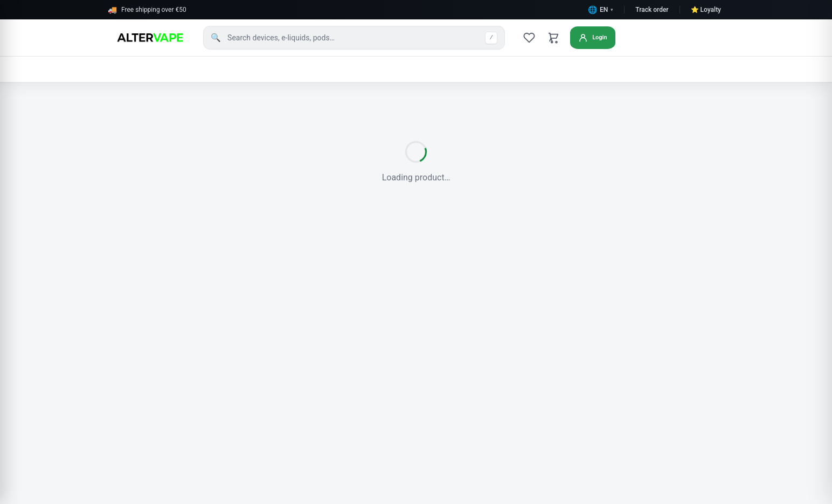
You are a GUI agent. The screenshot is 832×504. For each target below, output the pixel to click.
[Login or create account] (596, 38)
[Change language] (601, 10)
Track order (652, 10)
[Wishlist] (529, 38)
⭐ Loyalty (706, 10)
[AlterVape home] (149, 38)
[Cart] (554, 38)
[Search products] (354, 38)
